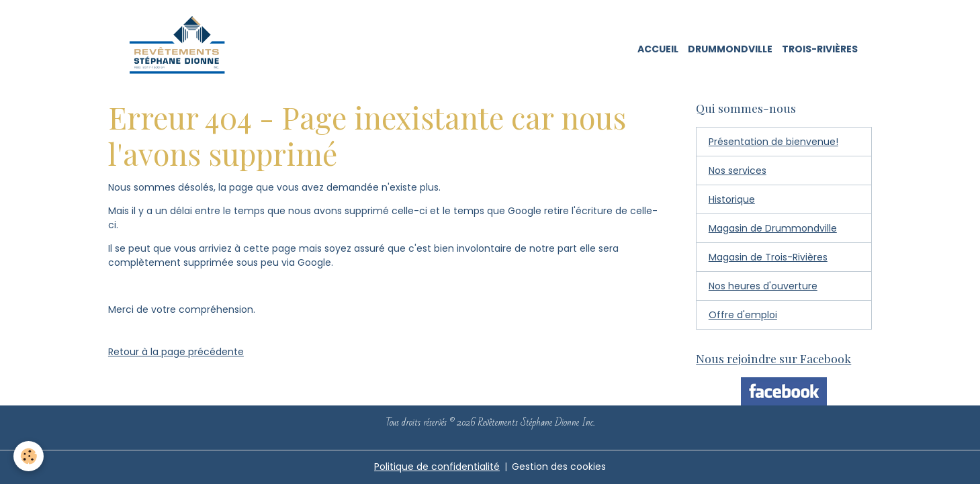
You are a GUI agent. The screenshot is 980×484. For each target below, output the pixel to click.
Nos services (738, 171)
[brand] (182, 50)
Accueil (658, 49)
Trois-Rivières (820, 49)
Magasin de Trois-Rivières (768, 257)
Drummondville (730, 49)
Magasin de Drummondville (773, 228)
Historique (732, 199)
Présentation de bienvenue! (773, 142)
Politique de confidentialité (437, 467)
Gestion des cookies (559, 467)
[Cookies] (29, 456)
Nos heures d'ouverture (763, 286)
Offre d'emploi (743, 315)
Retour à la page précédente (176, 352)
